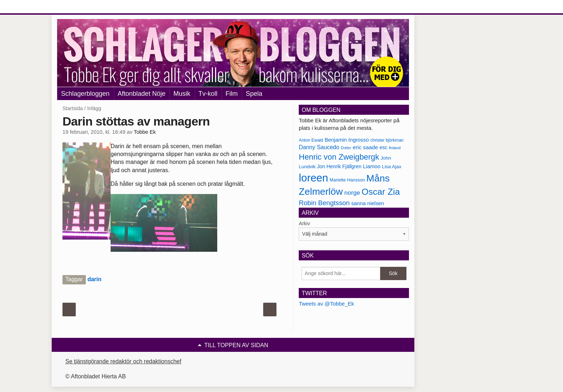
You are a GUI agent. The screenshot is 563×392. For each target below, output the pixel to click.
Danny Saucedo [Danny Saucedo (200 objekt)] (319, 147)
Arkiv (304, 223)
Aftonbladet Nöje (142, 94)
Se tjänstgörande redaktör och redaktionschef (123, 361)
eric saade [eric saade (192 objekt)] (365, 147)
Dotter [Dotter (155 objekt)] (346, 148)
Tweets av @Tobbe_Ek (326, 304)
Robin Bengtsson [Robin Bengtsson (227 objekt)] (324, 203)
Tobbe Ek (145, 132)
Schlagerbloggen (85, 94)
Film (232, 94)
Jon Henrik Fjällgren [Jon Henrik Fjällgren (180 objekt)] (339, 166)
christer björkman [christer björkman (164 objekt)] (387, 140)
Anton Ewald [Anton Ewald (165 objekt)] (311, 140)
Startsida (73, 108)
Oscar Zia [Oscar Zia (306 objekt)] (381, 192)
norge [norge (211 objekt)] (352, 193)
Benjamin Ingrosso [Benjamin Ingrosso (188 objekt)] (347, 140)
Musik (182, 94)
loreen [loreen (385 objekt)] (313, 178)
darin (94, 279)
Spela (254, 94)
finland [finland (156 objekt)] (395, 148)
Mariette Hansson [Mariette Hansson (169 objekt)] (347, 180)
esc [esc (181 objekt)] (383, 147)
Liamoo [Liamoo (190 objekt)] (372, 166)
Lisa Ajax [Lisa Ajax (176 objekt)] (392, 167)
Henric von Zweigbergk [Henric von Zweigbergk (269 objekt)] (339, 157)
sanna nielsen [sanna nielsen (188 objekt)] (368, 203)
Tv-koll (208, 94)
